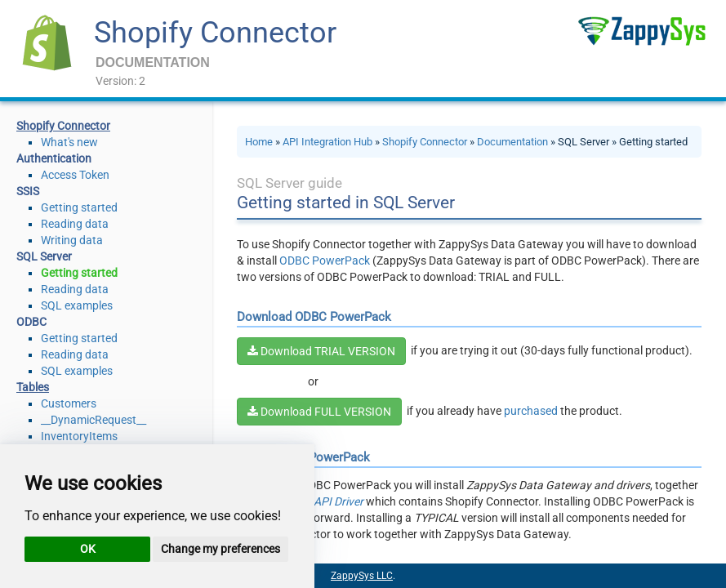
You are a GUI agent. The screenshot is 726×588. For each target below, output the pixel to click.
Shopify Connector (215, 33)
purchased (531, 411)
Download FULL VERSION (319, 412)
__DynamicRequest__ (94, 420)
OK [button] (88, 549)
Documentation (512, 142)
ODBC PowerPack (325, 261)
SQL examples (77, 305)
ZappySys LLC (362, 576)
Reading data (75, 224)
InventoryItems (79, 436)
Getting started (79, 207)
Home (259, 142)
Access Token (75, 175)
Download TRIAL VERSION (321, 351)
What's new (69, 142)
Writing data (72, 240)
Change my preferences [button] (220, 549)
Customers (69, 403)
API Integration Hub (327, 142)
